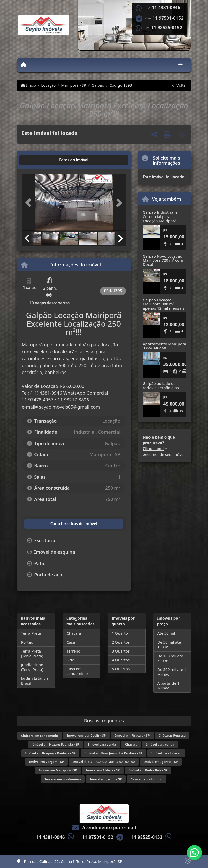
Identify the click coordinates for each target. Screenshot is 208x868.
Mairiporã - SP (74, 85)
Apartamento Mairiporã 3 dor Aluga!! (165, 346)
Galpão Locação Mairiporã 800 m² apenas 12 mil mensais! (164, 304)
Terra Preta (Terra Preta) (32, 653)
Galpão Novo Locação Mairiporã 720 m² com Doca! (163, 260)
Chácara (74, 633)
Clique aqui (153, 449)
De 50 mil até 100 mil (169, 645)
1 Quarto (120, 633)
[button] (30, 203)
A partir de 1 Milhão (168, 685)
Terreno (73, 651)
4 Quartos (121, 660)
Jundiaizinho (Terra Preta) (32, 667)
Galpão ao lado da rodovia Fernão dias (161, 385)
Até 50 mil (166, 633)
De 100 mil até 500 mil (170, 658)
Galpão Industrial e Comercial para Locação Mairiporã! (160, 216)
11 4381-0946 (166, 8)
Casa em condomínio (77, 671)
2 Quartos (121, 642)
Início (28, 85)
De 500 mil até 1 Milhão (172, 672)
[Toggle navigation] (180, 65)
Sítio (70, 660)
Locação (48, 85)
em (86, 736)
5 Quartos (121, 669)
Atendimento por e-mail (104, 828)
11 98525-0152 (167, 28)
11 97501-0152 (168, 18)
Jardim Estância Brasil (35, 681)
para (102, 744)
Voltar (180, 85)
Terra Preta (31, 633)
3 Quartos (121, 651)
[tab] (38, 160)
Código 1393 (121, 85)
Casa (71, 642)
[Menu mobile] (24, 65)
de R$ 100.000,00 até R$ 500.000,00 (104, 762)
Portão (27, 642)
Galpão (98, 85)
